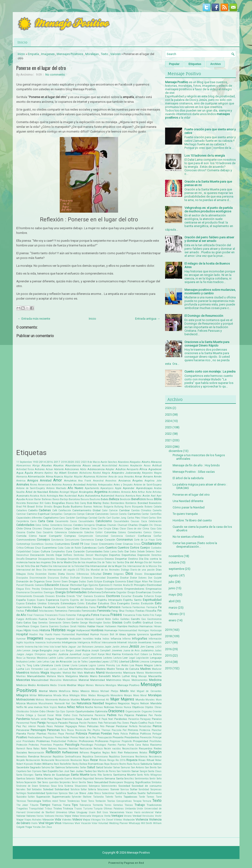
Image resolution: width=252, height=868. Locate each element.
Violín (34, 823)
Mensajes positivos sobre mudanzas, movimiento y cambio (210, 292)
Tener (84, 801)
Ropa (107, 764)
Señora (20, 782)
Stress (98, 793)
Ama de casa (116, 477)
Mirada (57, 695)
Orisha (20, 715)
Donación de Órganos (30, 581)
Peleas (82, 726)
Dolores (143, 578)
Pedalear (59, 726)
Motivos (40, 700)
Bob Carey (80, 503)
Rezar (94, 760)
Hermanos (146, 626)
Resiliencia (141, 757)
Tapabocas (130, 797)
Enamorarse (23, 592)
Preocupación (105, 737)
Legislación (142, 658)
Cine (100, 529)
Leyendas (95, 662)
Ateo (61, 496)
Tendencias (73, 801)
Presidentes (132, 737)
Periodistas (145, 726)
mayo (172, 595)
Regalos (96, 752)
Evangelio (123, 603)
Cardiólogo (82, 518)
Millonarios (45, 695)
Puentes (112, 745)
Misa (65, 695)
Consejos (43, 539)
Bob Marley (94, 503)
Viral (41, 823)
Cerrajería (89, 525)
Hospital (22, 634)
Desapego (61, 559)
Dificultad (96, 574)
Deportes (115, 555)
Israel (58, 647)
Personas (53, 730)
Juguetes (52, 654)
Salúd (100, 767)
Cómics (157, 532)
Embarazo (47, 589)
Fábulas (37, 607)
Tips (75, 805)
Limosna (144, 662)
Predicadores (35, 737)
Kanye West (105, 654)
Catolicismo (104, 521)
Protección (22, 745)
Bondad (143, 503)
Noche (89, 707)
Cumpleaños (58, 552)
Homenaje (111, 630)
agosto (174, 575)
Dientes (52, 574)
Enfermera (94, 592)
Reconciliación (130, 749)
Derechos (156, 555)
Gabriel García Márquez (80, 619)
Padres (112, 715)
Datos (133, 552)
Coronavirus (125, 539)
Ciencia (85, 529)
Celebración (155, 521)
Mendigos (111, 685)
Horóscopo (156, 630)
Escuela (138, 596)
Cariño (102, 518)
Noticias (109, 707)
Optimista (101, 711)
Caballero (22, 510)
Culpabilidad (23, 552)
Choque (47, 529)
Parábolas (121, 719)
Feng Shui (118, 611)
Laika (60, 658)
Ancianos (124, 481)
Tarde (142, 797)
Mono (136, 695)
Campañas (56, 514)
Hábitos (82, 626)
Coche (31, 532)
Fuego (158, 615)
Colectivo (89, 532)
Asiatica (35, 496)
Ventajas (117, 816)
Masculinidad (40, 680)
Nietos (62, 707)
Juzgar (86, 654)
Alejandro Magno (152, 473)
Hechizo (133, 626)
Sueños (132, 793)
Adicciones (72, 469)
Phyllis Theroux (101, 730)
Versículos (148, 816)
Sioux (54, 786)
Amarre (148, 477)
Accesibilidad (110, 466)
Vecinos (59, 816)
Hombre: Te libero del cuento (192, 520)
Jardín (116, 647)
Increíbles (88, 639)
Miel (133, 691)
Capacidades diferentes (29, 518)
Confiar (158, 536)
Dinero (107, 574)
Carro (33, 521)
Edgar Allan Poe (143, 582)
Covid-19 (77, 544)
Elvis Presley (32, 589)
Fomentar (71, 615)
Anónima (57, 485)
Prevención (146, 737)
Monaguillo (103, 695)
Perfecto (133, 726)
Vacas (129, 812)
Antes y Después (123, 485)
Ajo (56, 473)
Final (30, 615)
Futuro (61, 619)
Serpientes (65, 782)
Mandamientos (114, 673)
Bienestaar (33, 503)
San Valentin (124, 771)
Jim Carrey (147, 647)
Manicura (129, 673)
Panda (158, 715)
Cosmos (49, 544)
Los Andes (122, 665)
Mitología (75, 695)
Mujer (115, 699)
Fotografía (84, 615)
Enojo (131, 592)
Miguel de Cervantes (149, 691)
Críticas (29, 548)
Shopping (129, 782)
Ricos (103, 760)
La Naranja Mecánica (35, 658)
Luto (60, 669)
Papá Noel (107, 719)
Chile (19, 529)
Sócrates (21, 789)
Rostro (123, 764)
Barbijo (64, 499)
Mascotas (23, 680)
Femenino (61, 611)
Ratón (44, 749)
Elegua (20, 589)
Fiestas (140, 611)
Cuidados (156, 548)
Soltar (84, 789)
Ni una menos (33, 707)
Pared (33, 723)
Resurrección (62, 760)
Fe (160, 607)
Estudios (104, 603)
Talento (109, 797)
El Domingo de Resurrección (204, 316)
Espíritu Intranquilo (110, 600)
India (98, 639)
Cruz (38, 548)
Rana (29, 749)
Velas (75, 816)
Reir (120, 752)
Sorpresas (156, 789)
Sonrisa (125, 789)
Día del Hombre (153, 562)
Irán (41, 647)
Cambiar (124, 510)
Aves (139, 496)
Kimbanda (128, 654)
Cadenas (45, 510)
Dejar (59, 555)
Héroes (158, 626)
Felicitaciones (46, 611)
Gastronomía (154, 619)
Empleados (88, 589)
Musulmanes (46, 703)
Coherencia (61, 532)
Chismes (37, 529)
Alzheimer (102, 477)
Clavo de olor (134, 529)
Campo (81, 514)
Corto (159, 540)
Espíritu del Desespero (83, 600)
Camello (157, 510)
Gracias (117, 622)
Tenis (91, 801)
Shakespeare (116, 782)
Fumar (52, 619)
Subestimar (108, 793)
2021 (168, 440)
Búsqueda (138, 507)
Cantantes (134, 514)
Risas (142, 760)
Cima (94, 529)
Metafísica (65, 691)
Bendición (125, 499)
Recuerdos (146, 748)
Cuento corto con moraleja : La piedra (210, 372)
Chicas (158, 525)
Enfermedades (77, 592)
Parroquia (52, 723)
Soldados (37, 789)
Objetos (149, 707)
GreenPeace (23, 626)
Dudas (83, 582)
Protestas (34, 745)
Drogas (73, 581)
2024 (168, 421)
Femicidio (75, 611)
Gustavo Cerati (68, 626)
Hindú (35, 630)
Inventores (145, 642)
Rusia (136, 764)
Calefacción (65, 510)
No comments (55, 75)
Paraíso (157, 719)
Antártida (92, 485)
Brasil (31, 507)
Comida (21, 536)
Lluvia (74, 665)
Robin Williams (44, 764)
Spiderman (52, 793)
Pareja (41, 723)
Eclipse (98, 582)
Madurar (157, 669)
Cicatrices (58, 529)
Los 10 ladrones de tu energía (205, 156)
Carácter (70, 518)
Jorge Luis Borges (63, 651)
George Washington (91, 623)
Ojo (57, 711)
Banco (56, 499)
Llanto (58, 665)
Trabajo (140, 805)
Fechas (20, 611)
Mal (74, 673)
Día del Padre (39, 566)
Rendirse (34, 756)
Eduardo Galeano (34, 585)
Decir (159, 552)
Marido (84, 676)
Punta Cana (134, 745)
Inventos (157, 642)
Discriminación (38, 578)
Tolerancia (85, 805)
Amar (139, 477)
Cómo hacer (38, 536)
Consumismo (72, 540)
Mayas (126, 680)
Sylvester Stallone (82, 797)
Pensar (110, 726)
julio (171, 582)
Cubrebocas (89, 548)
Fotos (95, 615)
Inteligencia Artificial (89, 642)
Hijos (27, 630)
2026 (168, 408)
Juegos (20, 654)
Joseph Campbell (101, 651)
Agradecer (155, 469)
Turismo (88, 809)
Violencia (142, 819)
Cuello (101, 548)
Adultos (121, 469)
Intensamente (109, 642)
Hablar (91, 626)
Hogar (71, 630)
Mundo (140, 700)
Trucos (78, 809)
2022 (77, 462)
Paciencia (100, 715)
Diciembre (41, 574)
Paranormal (23, 723)
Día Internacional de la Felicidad (66, 566)
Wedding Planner (119, 823)
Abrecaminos (24, 466)
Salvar (117, 767)
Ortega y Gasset (35, 715)
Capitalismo (51, 518)
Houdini (33, 634)
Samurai (126, 767)
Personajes (38, 730)
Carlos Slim (155, 518)
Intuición (132, 642)
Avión (146, 496)
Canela (123, 514)
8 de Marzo (94, 462)
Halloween (111, 626)
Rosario (114, 764)
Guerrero (54, 626)
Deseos (109, 559)
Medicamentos (140, 680)
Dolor (134, 578)
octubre (174, 562)
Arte (134, 492)
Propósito (127, 741)
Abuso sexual (92, 465)
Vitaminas (68, 823)
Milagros (22, 695)
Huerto (49, 634)
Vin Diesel (107, 820)
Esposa (20, 604)
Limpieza (156, 662)
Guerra (44, 626)
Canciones (102, 514)
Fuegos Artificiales (27, 619)
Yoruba (37, 827)
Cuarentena (49, 548)
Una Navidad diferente (188, 501)
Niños (80, 707)
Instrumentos (54, 642)
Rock (56, 764)
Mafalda (35, 673)
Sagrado (35, 767)
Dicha (31, 574)
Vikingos (96, 820)
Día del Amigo (134, 562)
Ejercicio (104, 585)
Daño (120, 552)
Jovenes (117, 650)
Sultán (31, 797)
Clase (123, 529)
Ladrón (52, 658)
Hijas (19, 630)
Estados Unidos (36, 603)
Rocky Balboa (80, 764)
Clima (146, 529)
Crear (87, 544)
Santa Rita (96, 775)
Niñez (71, 707)
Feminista (104, 611)
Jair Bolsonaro (85, 647)
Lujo (46, 669)
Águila (29, 473)
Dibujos (21, 574)
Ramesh (21, 749)
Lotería (158, 665)
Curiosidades (94, 551)
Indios (106, 639)
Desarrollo (73, 559)
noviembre (176, 556)
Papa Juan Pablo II (88, 719)
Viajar (20, 820)
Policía (124, 734)
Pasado (63, 723)
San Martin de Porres (104, 771)
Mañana (51, 676)
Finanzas (39, 615)
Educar (64, 585)
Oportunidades (85, 711)
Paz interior (29, 726)
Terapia (137, 801)
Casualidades (86, 521)
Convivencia (87, 540)
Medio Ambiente (38, 685)
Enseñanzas (144, 592)
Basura (85, 499)
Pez (89, 730)
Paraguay (145, 719)
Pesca (70, 730)
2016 (50, 462)
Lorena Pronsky (106, 665)
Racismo (156, 745)
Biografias (58, 503)
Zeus (49, 827)
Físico (62, 615)
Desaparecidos (47, 559)
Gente (75, 623)
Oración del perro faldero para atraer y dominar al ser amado (209, 239)
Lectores (108, 658)
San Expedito (50, 771)
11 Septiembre (24, 462)
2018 (64, 462)
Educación (52, 585)
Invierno (29, 647)
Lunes (53, 669)
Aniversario (44, 485)
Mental (43, 691)
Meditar (72, 685)
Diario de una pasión (143, 570)
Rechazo (98, 749)
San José (64, 771)
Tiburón (34, 805)
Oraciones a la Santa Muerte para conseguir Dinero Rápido (207, 344)
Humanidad (68, 634)
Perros (157, 726)
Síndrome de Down (27, 786)
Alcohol (97, 473)
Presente (118, 737)
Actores (40, 469)
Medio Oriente (58, 685)
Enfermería (109, 592)
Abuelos (58, 465)
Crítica (20, 548)
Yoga (29, 827)
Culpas (36, 552)
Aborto (146, 462)
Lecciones (96, 658)
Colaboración (75, 532)
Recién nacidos (112, 749)
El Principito (138, 585)
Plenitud (70, 734)
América (21, 481)
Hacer (100, 626)
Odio (42, 711)
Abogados (135, 462)
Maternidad (98, 680)
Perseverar (23, 730)
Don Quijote (155, 578)
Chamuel (122, 525)
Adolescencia (96, 469)
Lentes (32, 662)
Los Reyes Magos (141, 665)
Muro (159, 700)
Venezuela (85, 816)
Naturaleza (84, 703)
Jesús (134, 646)
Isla (52, 647)
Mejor (81, 685)
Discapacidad (153, 574)
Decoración (37, 555)
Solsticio (75, 789)
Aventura (130, 496)
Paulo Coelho (139, 723)
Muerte (86, 699)
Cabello (33, 510)
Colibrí (99, 532)
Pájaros (129, 715)
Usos (105, 812)
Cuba (61, 548)
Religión (155, 752)
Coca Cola (156, 529)
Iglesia (131, 634)
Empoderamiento (114, 589)
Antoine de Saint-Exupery (147, 485)
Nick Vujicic (50, 707)
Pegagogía (71, 726)
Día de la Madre (62, 562)
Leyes (105, 662)
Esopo (158, 596)
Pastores (92, 723)
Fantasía (127, 607)
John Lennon (23, 651)
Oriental (157, 711)
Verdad (137, 816)
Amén (158, 477)
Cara (62, 518)
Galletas (125, 619)
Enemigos (49, 592)
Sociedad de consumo (146, 786)
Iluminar (21, 639)
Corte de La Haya (144, 540)
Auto (81, 496)
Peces (50, 726)
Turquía (98, 809)
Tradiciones (154, 805)
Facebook (49, 607)
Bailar (38, 499)
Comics (147, 532)
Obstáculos (23, 711)
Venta (107, 816)
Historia (45, 630)
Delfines (68, 555)
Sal (53, 767)
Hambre (122, 626)
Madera (101, 669)
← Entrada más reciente (34, 319)
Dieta (61, 574)
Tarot (159, 797)
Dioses (139, 574)
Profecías (72, 741)
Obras (158, 707)
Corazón (110, 540)
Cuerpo (145, 548)
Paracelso (134, 719)
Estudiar (91, 603)
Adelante (59, 469)
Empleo (99, 589)
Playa (61, 734)
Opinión (70, 711)
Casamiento (62, 521)
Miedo (124, 691)
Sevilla (82, 782)
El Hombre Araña (120, 585)
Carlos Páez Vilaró (138, 518)
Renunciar (46, 757)
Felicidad (32, 611)
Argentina (101, 492)
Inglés (20, 642)
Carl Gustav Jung (116, 518)
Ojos (63, 711)
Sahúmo (46, 767)
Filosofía (151, 611)
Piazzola (117, 730)
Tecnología (34, 801)
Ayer (159, 496)
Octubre (34, 711)
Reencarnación (36, 753)
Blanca (70, 503)
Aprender (129, 488)
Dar (127, 551)
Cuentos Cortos (128, 548)
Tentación (100, 801)
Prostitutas (156, 741)
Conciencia (117, 536)
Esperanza (52, 600)
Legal (132, 658)
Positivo (22, 737)
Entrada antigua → (148, 319)
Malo (80, 673)
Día (141, 559)
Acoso (147, 466)
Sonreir (115, 789)
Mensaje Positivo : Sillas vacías (194, 472)
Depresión (144, 555)
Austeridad (71, 496)
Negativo (111, 703)
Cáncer (90, 514)
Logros (92, 665)
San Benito (151, 767)
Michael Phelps (109, 691)
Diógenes (119, 574)
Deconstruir (23, 555)
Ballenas (47, 499)
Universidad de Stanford (41, 812)
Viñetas (118, 820)
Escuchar (126, 596)
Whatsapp (134, 823)
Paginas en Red (134, 863)
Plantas (41, 734)
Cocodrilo (48, 532)
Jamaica (99, 647)
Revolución (76, 760)
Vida (58, 819)
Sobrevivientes (109, 786)
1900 (35, 462)
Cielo (76, 529)
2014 (42, 462)
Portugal (157, 734)
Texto (105, 54)
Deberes (150, 552)
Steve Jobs (86, 793)
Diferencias (83, 574)
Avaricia (120, 496)
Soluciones (103, 789)
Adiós (83, 469)
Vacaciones (117, 812)
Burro (128, 507)
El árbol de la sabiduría (188, 478)
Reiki (114, 753)
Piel (125, 730)
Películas (93, 726)
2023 (84, 462)
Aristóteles (114, 492)
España (21, 600)
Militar (33, 695)
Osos (75, 715)
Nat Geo (71, 703)
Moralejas (92, 54)
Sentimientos (142, 779)
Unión (140, 809)
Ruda (130, 764)
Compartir (55, 536)
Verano (128, 816)
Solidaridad (62, 789)
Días (159, 570)
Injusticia (29, 642)
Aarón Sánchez (109, 462)
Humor (95, 634)
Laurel (85, 658)
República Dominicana (122, 757)
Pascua (73, 723)
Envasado (39, 596)
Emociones (61, 589)
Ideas (122, 634)
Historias (58, 630)
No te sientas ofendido (188, 537)
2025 (168, 415)
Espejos (31, 600)
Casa (50, 521)
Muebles (75, 700)
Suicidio (21, 797)
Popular (174, 64)
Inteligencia (69, 642)
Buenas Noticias (93, 507)
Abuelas (47, 465)
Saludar (108, 767)
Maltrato (90, 673)
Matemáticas (70, 680)
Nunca (127, 707)
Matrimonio (114, 680)
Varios (40, 816)
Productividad (59, 741)
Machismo (76, 669)
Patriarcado (110, 723)
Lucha (20, 669)
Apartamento (92, 488)
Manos (140, 673)
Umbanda (130, 809)
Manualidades (36, 676)
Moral (143, 695)
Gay (35, 623)
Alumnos (89, 477)
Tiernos (57, 805)
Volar (95, 823)
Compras (70, 536)
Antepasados (105, 485)
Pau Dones (123, 723)
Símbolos (157, 782)
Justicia (63, 654)
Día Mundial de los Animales (103, 570)
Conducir (130, 536)
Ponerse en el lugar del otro (41, 68)
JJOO (158, 647)
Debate (141, 552)
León (39, 662)
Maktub (67, 673)
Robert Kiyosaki (25, 764)
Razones (63, 749)
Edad (130, 581)
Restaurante (48, 760)
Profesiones (86, 741)
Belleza (114, 499)
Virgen (49, 823)
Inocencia (40, 642)
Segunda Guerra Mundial (68, 779)
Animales (23, 484)
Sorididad (144, 789)
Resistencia (155, 757)
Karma (116, 654)
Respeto (21, 760)
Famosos (114, 607)
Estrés (81, 604)
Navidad (98, 703)
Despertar (121, 559)
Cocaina (21, 532)
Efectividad (76, 585)
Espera (41, 600)
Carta (42, 521)
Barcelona (74, 499)
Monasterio (117, 695)
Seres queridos (51, 782)
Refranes (84, 753)
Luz (66, 669)
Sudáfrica (121, 793)
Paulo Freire (155, 723)
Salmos (60, 767)
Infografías (140, 638)
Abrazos (156, 462)
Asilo (43, 496)
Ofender (50, 711)
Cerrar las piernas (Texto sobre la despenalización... (195, 545)
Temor (62, 801)
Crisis (137, 544)
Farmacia (152, 607)
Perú (63, 730)
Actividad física (25, 469)
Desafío (20, 559)
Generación (55, 623)
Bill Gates (45, 503)
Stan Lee (73, 793)
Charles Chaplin (138, 525)
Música (21, 703)
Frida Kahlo (142, 615)
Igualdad (156, 634)
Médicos (22, 685)
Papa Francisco (65, 719)
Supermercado (61, 797)
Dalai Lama (110, 552)
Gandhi (135, 619)
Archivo (216, 64)
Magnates (56, 673)
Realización (86, 749)
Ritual (150, 760)
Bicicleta (21, 503)
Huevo (57, 634)
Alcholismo (85, 473)
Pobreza (81, 733)
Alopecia (58, 477)
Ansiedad (79, 485)
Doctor (124, 578)
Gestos (107, 623)
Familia (102, 607)
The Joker (22, 805)
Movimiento (52, 700)
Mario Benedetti (100, 676)
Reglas (106, 753)
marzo (173, 608)
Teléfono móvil (50, 801)
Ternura (147, 801)
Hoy (41, 634)
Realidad (74, 749)
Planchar (157, 730)
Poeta (116, 734)
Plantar (31, 734)
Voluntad (103, 823)
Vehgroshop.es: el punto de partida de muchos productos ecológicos (209, 210)
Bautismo (95, 499)
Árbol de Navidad (37, 492)
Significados (143, 782)
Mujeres (127, 699)
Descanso (98, 559)
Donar (49, 582)
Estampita (54, 604)
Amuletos (70, 481)
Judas (158, 651)
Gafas (116, 619)
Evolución (147, 603)
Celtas (46, 525)
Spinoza (63, 793)
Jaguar (72, 647)
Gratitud (148, 623)
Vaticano (49, 816)
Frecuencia (129, 615)
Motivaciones (26, 699)
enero (173, 620)
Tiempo (45, 805)
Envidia (61, 596)
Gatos (27, 623)
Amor (58, 480)
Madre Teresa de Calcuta (123, 669)
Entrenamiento (24, 596)
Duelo (90, 582)
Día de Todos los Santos (111, 562)
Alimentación (36, 477)
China (27, 529)
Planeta (21, 734)
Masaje (143, 676)
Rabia (146, 745)
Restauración (33, 760)
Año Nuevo (75, 488)
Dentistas (79, 555)
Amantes (129, 477)
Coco (39, 532)
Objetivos (138, 707)
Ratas (36, 749)
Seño (159, 779)
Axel (153, 496)
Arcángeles (86, 492)
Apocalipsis (107, 488)
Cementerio (56, 525)
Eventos (135, 604)
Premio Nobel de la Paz (83, 737)
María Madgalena (68, 676)
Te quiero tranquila (185, 514)
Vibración (48, 820)
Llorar (66, 665)
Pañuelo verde (39, 719)
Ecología (109, 581)
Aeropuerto (132, 469)
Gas (144, 619)
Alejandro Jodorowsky (126, 473)
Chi (151, 525)
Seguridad (88, 779)
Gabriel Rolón (103, 619)
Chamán (112, 525)
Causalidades (121, 521)
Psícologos (100, 745)
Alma (49, 477)
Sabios (157, 764)
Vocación (86, 823)
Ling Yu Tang (24, 665)
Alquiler (78, 477)
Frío (152, 615)
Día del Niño (23, 566)
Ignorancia (143, 634)
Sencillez (129, 779)
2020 (71, 462)
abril (172, 601)
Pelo (102, 726)
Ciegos (68, 529)
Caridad (93, 518)
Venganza (98, 816)
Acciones (124, 466)
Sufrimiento (154, 793)
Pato (100, 723)
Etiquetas (195, 64)
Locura (83, 665)
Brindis (48, 507)
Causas (135, 521)
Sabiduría (146, 764)
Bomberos (131, 503)
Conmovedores (26, 540)
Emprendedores (134, 589)
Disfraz (65, 578)
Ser (39, 782)
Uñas (72, 812)
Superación (43, 797)
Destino (133, 559)
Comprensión (86, 536)
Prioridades (29, 741)
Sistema (69, 786)
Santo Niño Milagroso (149, 775)
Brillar (39, 507)
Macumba (89, 669)
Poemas (94, 733)
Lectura (117, 658)
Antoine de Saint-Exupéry (31, 488)
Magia (45, 672)
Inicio (22, 42)
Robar (158, 760)
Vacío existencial (144, 812)
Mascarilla (155, 676)
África (143, 469)
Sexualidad (101, 782)
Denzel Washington (97, 555)
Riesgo (111, 760)
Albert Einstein (68, 473)
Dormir (57, 582)
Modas (92, 695)
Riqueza (132, 760)
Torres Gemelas (114, 805)
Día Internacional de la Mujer (104, 566)
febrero (174, 614)
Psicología (72, 745)
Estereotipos (68, 603)
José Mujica (82, 650)
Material (84, 680)
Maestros (23, 672)
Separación (30, 782)
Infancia (116, 639)
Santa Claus (155, 771)
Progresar (115, 741)
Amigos (33, 480)
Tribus (48, 809)
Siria (61, 786)
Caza (144, 521)
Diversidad (100, 578)
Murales (150, 700)
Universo (62, 812)
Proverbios (46, 745)
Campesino (70, 514)
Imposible (62, 639)
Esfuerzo (149, 596)
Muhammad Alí (100, 700)
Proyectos (58, 745)
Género (66, 623)
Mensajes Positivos (70, 54)
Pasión (83, 723)
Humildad (83, 634)
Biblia (158, 499)
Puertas (122, 745)
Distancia (87, 578)
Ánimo (34, 485)
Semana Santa (114, 778)
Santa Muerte (80, 775)
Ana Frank (85, 481)
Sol (29, 789)
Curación (79, 551)
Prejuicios (48, 737)
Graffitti (137, 623)
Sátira (40, 778)
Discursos (53, 578)
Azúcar (30, 499)
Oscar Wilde (54, 715)
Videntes (67, 820)
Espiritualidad (152, 600)
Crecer (94, 544)
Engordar (122, 592)
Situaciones (81, 786)
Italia (64, 647)
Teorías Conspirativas (119, 801)
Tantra (118, 797)
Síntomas (45, 786)
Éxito (158, 603)
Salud (91, 767)
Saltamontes (72, 767)
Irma (46, 647)
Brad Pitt (21, 507)
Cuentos (111, 548)
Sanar (135, 771)
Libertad (124, 662)
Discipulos (22, 578)
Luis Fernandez (34, 669)
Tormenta (98, 805)
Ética (113, 604)
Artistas (157, 492)
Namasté (60, 703)
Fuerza (43, 619)
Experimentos (24, 607)
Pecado (41, 726)
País (121, 715)
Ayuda (21, 499)
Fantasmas (139, 607)
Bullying (119, 507)
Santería (107, 775)
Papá (51, 719)
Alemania (22, 477)
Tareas (150, 797)
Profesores (102, 741)
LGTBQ (114, 662)
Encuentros (37, 592)
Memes (90, 685)
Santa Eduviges (25, 775)
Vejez (68, 816)
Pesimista (81, 730)
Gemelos (43, 623)
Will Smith (147, 823)
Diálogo (125, 570)
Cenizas (68, 525)
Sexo (90, 782)
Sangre (144, 771)
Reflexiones (70, 752)
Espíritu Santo (132, 600)
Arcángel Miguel (69, 492)
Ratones (53, 749)
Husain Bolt (107, 634)
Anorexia (67, 485)
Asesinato (23, 496)
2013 (168, 668)
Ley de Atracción (61, 662)
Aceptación (136, 466)
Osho (67, 715)
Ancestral (98, 481)
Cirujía (107, 529)
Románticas (96, 764)
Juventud (75, 654)
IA (117, 634)
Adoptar (110, 469)
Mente (53, 691)
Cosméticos (37, 544)
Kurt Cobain (141, 654)
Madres (145, 669)
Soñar (134, 789)
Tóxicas (129, 805)
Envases (50, 596)
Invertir (20, 647)
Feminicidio (89, 611)
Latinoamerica (73, 658)
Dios (129, 574)
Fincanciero (51, 615)
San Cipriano (34, 771)
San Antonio (138, 767)
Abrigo (36, 466)
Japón (108, 647)
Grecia (158, 623)
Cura (69, 551)
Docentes (113, 578)
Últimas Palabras (114, 809)
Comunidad (102, 536)
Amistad (46, 480)
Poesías (106, 733)
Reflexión (53, 752)
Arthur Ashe (145, 492)
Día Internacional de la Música (140, 566)
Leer (125, 658)
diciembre (175, 451)
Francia (105, 615)
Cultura (45, 551)
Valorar (21, 816)
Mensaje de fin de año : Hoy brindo (196, 465)
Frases (116, 615)
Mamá (100, 672)
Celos (38, 525)
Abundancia (73, 465)
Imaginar (50, 639)
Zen (43, 827)
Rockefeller (66, 764)
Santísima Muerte (125, 775)
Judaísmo (147, 650)
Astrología (52, 496)
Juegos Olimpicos (36, 654)
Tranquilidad (36, 809)
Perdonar (122, 726)
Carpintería (23, 521)
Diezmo (70, 574)
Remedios (22, 757)
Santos (21, 778)
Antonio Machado (56, 488)
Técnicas (21, 801)
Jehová (124, 647)
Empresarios (154, 589)
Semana (99, 779)
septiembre (176, 569)
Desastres (86, 559)
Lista (36, 665)
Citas (115, 529)
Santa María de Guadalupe (52, 775)
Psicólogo (87, 745)
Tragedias (22, 809)
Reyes (86, 760)
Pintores (133, 730)
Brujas (58, 507)
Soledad (48, 789)
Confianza (144, 536)
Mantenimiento (153, 673)
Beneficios (139, 499)
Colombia (110, 532)
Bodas (106, 503)
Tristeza (68, 808)
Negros (135, 703)
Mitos (84, 695)
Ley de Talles (80, 662)
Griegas (35, 626)
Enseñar (157, 592)
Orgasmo (147, 711)
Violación (129, 820)
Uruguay (82, 812)
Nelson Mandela (151, 703)
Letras (46, 662)
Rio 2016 (120, 760)
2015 (168, 655)
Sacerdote (23, 767)
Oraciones (116, 711)
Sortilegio (21, 793)
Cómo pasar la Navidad (189, 507)
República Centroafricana (67, 757)
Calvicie (113, 510)
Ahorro (39, 473)
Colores (122, 532)
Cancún (114, 514)
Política (134, 734)
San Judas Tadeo (81, 771)
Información (155, 639)
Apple (118, 488)
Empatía (33, 54)
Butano (148, 507)
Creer (119, 544)
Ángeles (137, 481)
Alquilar (68, 477)
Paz (19, 726)
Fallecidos (82, 607)
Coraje (99, 540)
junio (172, 588)
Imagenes (48, 54)
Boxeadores (155, 503)
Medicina (155, 680)
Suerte (141, 793)
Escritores (113, 596)
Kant (94, 654)
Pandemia (23, 719)
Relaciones (131, 752)
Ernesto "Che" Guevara (80, 596)
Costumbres (62, 544)
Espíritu (65, 600)
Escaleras (100, 596)
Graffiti (127, 623)
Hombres (97, 630)
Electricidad (154, 585)
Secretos (49, 779)
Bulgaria (109, 507)
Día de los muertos (85, 562)
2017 (57, 462)
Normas (98, 707)
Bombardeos (117, 503)
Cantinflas (156, 514)
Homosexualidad (128, 630)
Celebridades (25, 525)
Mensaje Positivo (129, 685)
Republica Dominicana (95, 757)
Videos (77, 819)
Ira (36, 647)
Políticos (145, 734)
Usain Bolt (95, 812)
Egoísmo (93, 585)
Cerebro (78, 525)
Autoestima (93, 496)
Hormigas (143, 630)
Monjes (128, 695)
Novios (119, 707)
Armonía (126, 492)
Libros (134, 661)
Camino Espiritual (38, 514)
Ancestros (111, 481)
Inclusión (75, 639)
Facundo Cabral (65, 607)
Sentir (153, 779)
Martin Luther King (125, 676)
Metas (75, 691)
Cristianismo (152, 544)
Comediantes (135, 532)
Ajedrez (49, 473)
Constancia (57, 540)
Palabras (141, 715)
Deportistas (129, 555)
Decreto (50, 555)
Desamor (31, 559)
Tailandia (98, 797)
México (95, 691)
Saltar (83, 767)
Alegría (106, 473)
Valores (115, 54)
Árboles (54, 492)
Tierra (67, 805)
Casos (73, 521)
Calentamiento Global (86, 510)
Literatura (47, 665)
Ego (85, 585)
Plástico (52, 734)
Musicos (32, 703)
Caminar (21, 514)
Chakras (101, 525)
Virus (58, 823)
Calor (105, 510)
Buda (66, 507)
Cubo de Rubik (73, 548)
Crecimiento (107, 544)
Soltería (92, 789)
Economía (121, 582)
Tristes (58, 808)
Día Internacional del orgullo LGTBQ (64, 570)
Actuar (49, 469)
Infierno (126, 639)
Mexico (85, 691)
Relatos (143, 753)
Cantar (145, 514)
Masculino (56, 680)
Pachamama (86, 715)
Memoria (100, 685)
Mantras (21, 676)
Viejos (86, 820)
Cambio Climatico (141, 510)
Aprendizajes (144, 488)
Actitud (157, 465)
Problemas (43, 741)
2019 (168, 630)
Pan (151, 715)
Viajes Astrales (33, 820)
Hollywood (83, 630)
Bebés (105, 499)
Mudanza (64, 700)
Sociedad (124, 786)
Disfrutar (75, 578)
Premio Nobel (62, 737)
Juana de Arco (131, 651)
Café (55, 510)
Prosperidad (141, 741)
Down (65, 582)
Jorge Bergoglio (42, 650)
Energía (61, 592)
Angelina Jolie (153, 481)
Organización (133, 711)
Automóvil (108, 496)
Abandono (123, 462)
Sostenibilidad (36, 793)
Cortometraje (23, 544)
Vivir (77, 823)
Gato (19, 623)
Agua (20, 473)
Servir (75, 782)
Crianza (128, 544)
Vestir (158, 816)
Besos (150, 499)
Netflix (20, 707)
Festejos (130, 611)
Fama (92, 607)
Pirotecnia (145, 730)
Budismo (77, 507)
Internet (122, 642)
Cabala (158, 507)
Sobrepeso (94, 786)
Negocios (124, 703)
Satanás (30, 779)
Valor (158, 812)
